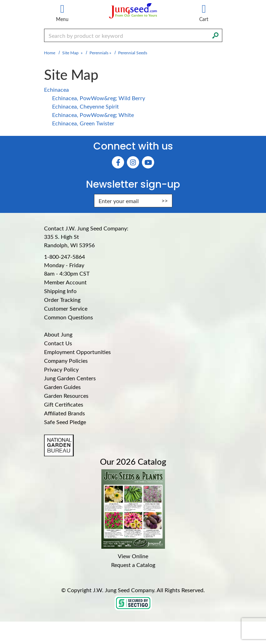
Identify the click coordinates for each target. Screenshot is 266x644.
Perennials (99, 53)
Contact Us (58, 343)
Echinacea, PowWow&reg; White (93, 115)
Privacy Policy (61, 369)
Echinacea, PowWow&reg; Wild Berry (99, 98)
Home (50, 53)
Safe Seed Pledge (65, 422)
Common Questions (69, 317)
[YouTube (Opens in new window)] (148, 162)
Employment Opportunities (77, 352)
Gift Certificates (64, 404)
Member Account (65, 282)
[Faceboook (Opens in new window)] (118, 162)
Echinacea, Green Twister (83, 123)
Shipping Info (60, 291)
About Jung (58, 334)
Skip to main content (0, 0)
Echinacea (56, 89)
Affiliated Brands (64, 413)
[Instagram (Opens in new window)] (133, 162)
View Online (133, 556)
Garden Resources (66, 396)
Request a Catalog (133, 565)
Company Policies (66, 361)
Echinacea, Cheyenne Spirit (85, 106)
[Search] (215, 35)
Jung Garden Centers (70, 378)
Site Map (70, 53)
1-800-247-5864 (64, 257)
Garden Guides (62, 387)
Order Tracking (62, 300)
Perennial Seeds (133, 53)
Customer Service (66, 308)
